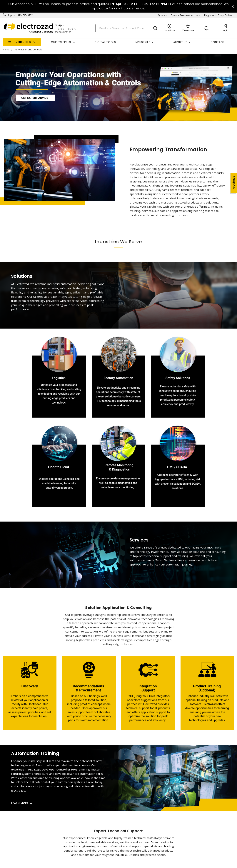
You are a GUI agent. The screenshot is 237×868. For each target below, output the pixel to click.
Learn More (20, 804)
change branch (63, 33)
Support (12, 16)
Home (6, 51)
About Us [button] (180, 43)
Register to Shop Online (218, 16)
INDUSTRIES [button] (143, 43)
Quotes (162, 16)
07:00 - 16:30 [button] (66, 30)
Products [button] (22, 43)
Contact (218, 43)
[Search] (128, 29)
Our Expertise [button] (61, 43)
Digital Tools (105, 43)
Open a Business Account (186, 16)
